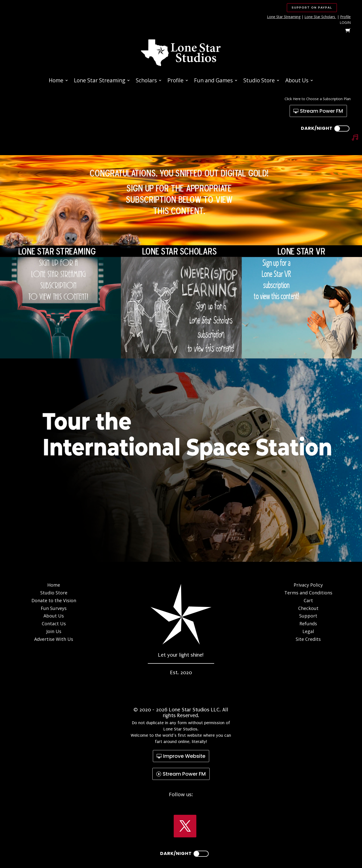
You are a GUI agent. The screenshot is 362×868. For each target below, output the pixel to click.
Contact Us (54, 624)
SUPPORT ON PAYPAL (312, 8)
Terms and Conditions (308, 593)
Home (56, 81)
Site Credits (308, 639)
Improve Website (184, 756)
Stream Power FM (322, 111)
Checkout (308, 608)
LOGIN (345, 22)
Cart (308, 600)
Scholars (146, 81)
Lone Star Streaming (284, 17)
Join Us (54, 631)
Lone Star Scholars (320, 17)
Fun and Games (213, 81)
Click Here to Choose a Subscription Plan (318, 99)
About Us (297, 81)
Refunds (308, 624)
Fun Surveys (54, 608)
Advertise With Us (54, 639)
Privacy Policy (308, 585)
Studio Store (259, 81)
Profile (345, 17)
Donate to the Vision (54, 600)
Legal (308, 631)
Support (308, 616)
